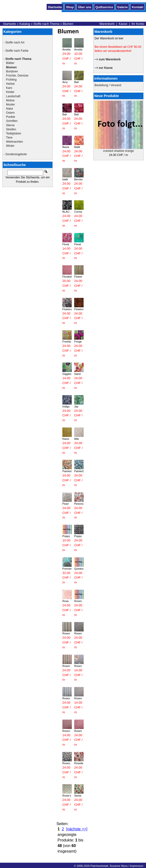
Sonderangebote (16, 154)
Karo (9, 88)
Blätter (10, 63)
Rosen (78, 601)
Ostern (10, 113)
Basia (66, 147)
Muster (11, 105)
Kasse (123, 24)
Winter (10, 146)
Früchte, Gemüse (17, 76)
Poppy (66, 536)
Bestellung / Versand (108, 85)
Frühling (11, 80)
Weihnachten (15, 142)
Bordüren (12, 71)
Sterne (10, 125)
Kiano (66, 439)
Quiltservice (104, 7)
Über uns (84, 7)
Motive (10, 100)
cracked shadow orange (118, 151)
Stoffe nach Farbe (17, 51)
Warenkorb (107, 24)
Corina (78, 212)
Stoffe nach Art (15, 42)
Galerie (122, 7)
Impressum (136, 866)
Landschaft (13, 96)
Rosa (66, 601)
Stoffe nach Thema (46, 24)
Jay (76, 406)
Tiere (9, 138)
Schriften (12, 121)
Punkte (11, 117)
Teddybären (14, 133)
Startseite (55, 7)
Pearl (66, 504)
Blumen (68, 24)
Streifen (11, 129)
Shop (70, 7)
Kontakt (138, 7)
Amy (65, 82)
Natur (10, 109)
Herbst (10, 84)
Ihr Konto (138, 24)
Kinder (10, 92)
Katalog (25, 24)
